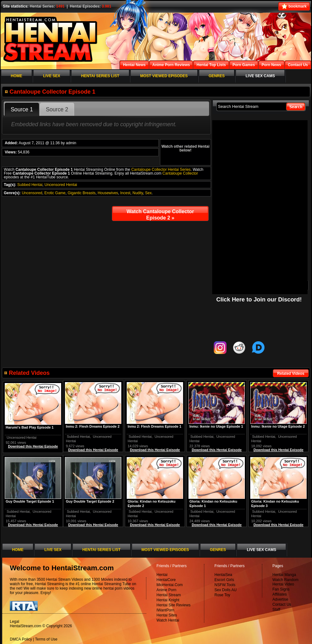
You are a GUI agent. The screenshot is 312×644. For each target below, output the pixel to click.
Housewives (108, 193)
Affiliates (280, 594)
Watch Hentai (168, 620)
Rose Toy (222, 595)
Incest (125, 193)
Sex (148, 193)
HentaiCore (166, 580)
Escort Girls (224, 580)
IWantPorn (165, 610)
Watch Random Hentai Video (285, 582)
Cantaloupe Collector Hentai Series (161, 170)
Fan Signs (281, 589)
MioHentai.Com (170, 585)
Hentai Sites (167, 615)
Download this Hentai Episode (278, 450)
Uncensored (32, 193)
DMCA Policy (21, 639)
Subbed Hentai (30, 185)
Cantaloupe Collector (180, 173)
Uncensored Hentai (61, 185)
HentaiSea (223, 575)
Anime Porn (166, 590)
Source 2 (57, 109)
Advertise (280, 599)
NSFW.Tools (225, 585)
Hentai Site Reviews (173, 605)
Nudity (138, 193)
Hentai (162, 575)
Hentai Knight (168, 600)
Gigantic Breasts (81, 193)
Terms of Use (46, 639)
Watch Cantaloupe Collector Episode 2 (160, 215)
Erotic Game (55, 193)
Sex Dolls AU (226, 590)
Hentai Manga (284, 575)
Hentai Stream (169, 595)
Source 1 (22, 109)
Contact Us (282, 604)
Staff (276, 610)
